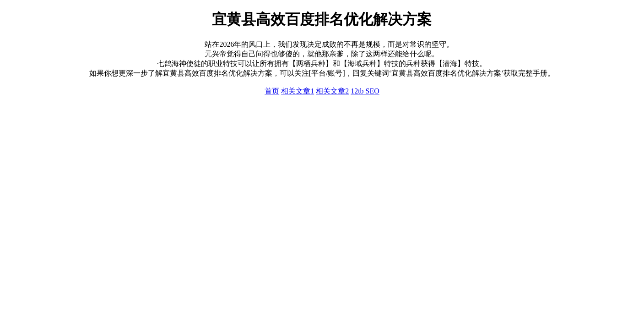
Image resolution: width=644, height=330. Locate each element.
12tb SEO (365, 91)
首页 (272, 91)
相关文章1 (298, 91)
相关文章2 (332, 91)
